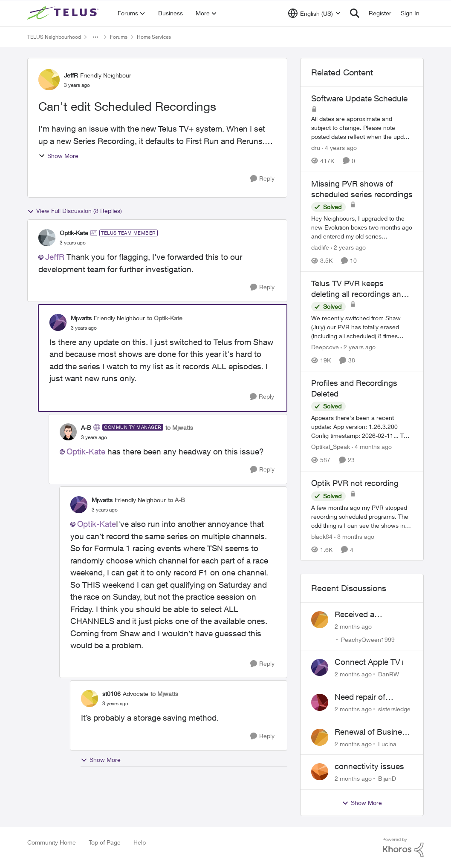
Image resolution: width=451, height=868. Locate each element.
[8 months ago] (354, 536)
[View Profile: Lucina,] (320, 737)
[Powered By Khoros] (403, 848)
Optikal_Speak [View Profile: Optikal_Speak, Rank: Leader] (331, 447)
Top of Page (105, 842)
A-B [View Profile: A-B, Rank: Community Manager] (86, 427)
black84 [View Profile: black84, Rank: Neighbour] (322, 536)
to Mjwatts (179, 427)
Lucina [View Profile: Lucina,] (387, 743)
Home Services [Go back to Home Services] (154, 37)
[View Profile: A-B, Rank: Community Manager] (68, 432)
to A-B (176, 500)
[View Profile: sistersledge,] (320, 702)
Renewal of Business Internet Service (373, 732)
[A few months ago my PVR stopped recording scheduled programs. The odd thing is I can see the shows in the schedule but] (362, 516)
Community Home (52, 842)
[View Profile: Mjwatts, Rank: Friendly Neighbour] (58, 322)
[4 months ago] (372, 447)
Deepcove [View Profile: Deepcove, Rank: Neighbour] (325, 347)
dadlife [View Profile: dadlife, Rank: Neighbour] (320, 247)
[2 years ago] (348, 247)
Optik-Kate (86, 451)
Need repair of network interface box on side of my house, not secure (374, 697)
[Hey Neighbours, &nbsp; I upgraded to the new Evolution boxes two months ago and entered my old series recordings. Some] (362, 227)
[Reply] (262, 179)
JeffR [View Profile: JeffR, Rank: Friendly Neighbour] (71, 75)
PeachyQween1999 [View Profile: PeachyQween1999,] (368, 639)
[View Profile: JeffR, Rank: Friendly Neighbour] (49, 80)
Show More (58, 156)
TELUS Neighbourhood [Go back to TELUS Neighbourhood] (54, 37)
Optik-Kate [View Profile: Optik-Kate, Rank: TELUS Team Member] (74, 233)
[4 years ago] (339, 148)
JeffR (55, 257)
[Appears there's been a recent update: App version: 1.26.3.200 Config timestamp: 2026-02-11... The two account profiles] (362, 427)
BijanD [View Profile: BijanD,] (387, 778)
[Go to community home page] (64, 13)
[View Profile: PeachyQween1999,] (320, 620)
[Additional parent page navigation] (95, 37)
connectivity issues (369, 766)
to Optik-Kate (165, 318)
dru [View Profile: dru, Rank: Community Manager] (316, 148)
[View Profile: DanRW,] (320, 667)
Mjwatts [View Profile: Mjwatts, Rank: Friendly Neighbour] (81, 318)
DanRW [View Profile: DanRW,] (389, 674)
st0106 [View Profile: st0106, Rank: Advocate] (111, 694)
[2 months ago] (353, 626)
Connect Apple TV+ (370, 662)
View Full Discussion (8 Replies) (75, 211)
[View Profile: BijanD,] (320, 772)
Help (140, 842)
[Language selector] (314, 13)
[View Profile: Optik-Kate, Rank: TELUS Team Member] (47, 238)
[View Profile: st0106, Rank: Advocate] (90, 698)
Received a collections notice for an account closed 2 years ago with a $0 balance (372, 615)
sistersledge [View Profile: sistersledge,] (394, 709)
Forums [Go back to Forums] (119, 37)
